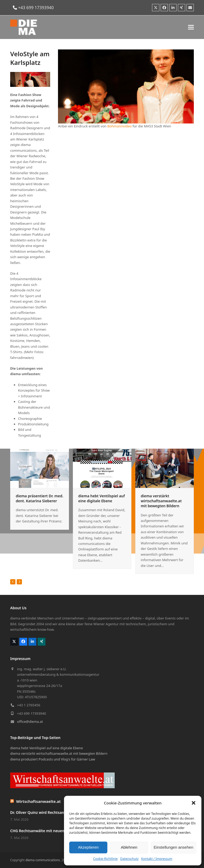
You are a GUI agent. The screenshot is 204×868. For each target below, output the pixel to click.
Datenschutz (129, 859)
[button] (194, 803)
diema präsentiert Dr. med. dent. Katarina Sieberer (39, 498)
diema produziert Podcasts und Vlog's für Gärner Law (53, 759)
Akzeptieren (88, 847)
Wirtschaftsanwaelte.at (39, 801)
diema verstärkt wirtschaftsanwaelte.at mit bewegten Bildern (161, 501)
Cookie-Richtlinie (105, 859)
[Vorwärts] (19, 582)
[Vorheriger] (13, 582)
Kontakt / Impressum (157, 859)
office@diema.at (30, 722)
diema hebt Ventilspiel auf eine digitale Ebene (102, 498)
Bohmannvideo (120, 126)
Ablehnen (129, 847)
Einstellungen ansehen (173, 847)
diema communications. (43, 860)
